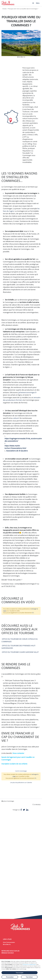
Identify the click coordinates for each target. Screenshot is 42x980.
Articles (5, 9)
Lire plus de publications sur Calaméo (21, 782)
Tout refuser (29, 977)
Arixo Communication (9, 942)
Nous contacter (19, 753)
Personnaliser (10, 977)
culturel (16, 418)
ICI (33, 613)
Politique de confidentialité (29, 964)
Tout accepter (20, 973)
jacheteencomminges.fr (27, 392)
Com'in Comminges (21, 771)
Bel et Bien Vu (7, 944)
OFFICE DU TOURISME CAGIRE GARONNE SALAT (20, 652)
